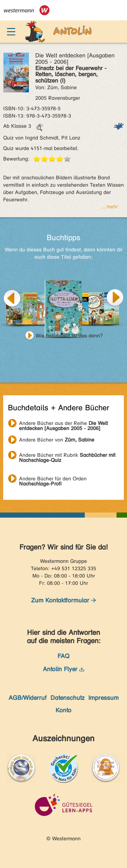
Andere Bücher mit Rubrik (67, 456)
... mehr (109, 207)
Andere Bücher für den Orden (53, 479)
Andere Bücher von (57, 440)
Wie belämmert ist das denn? (69, 336)
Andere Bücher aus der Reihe (63, 424)
